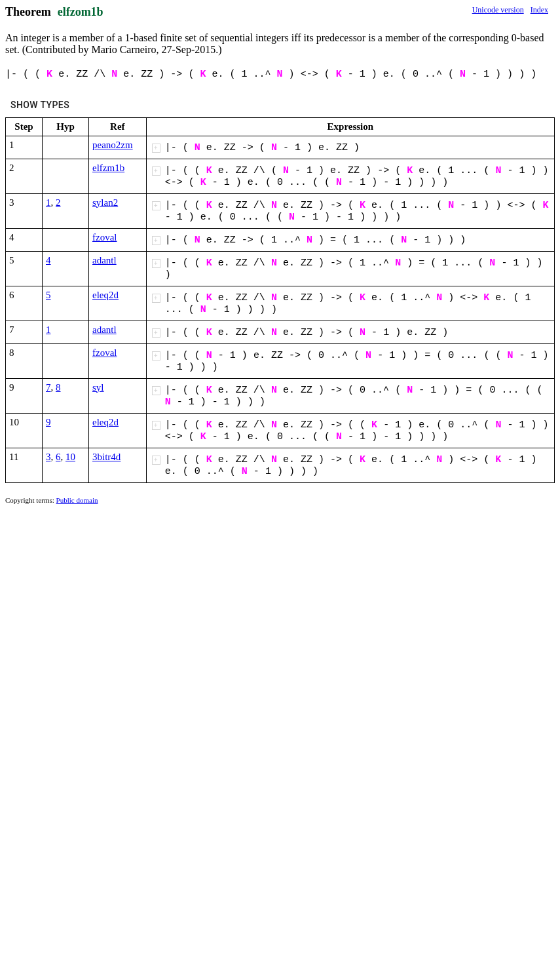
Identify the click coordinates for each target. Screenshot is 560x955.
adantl (104, 260)
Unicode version (498, 10)
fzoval (104, 237)
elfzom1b (81, 12)
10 (70, 457)
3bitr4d (106, 457)
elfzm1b (108, 168)
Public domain (77, 500)
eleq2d (105, 295)
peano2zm (113, 145)
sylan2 (105, 203)
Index (539, 10)
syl (98, 387)
